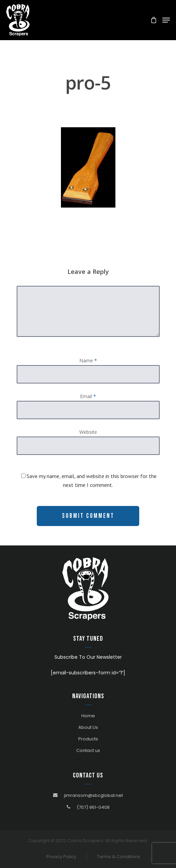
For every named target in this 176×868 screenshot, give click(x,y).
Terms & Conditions (119, 857)
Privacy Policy (61, 857)
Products (88, 739)
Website (88, 432)
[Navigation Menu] (166, 20)
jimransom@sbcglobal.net (93, 795)
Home (88, 716)
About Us (88, 727)
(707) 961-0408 (93, 807)
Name (88, 361)
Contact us (88, 750)
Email (88, 396)
